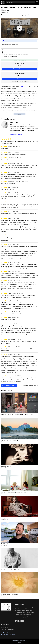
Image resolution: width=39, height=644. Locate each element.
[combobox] (20, 2)
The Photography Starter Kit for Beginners (12, 570)
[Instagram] (22, 621)
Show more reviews (9, 386)
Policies (19, 642)
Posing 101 (4, 518)
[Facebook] (19, 621)
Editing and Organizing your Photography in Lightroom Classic (18, 414)
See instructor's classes (16, 134)
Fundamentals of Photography (10, 44)
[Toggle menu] (37, 2)
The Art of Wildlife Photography (10, 440)
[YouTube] (16, 621)
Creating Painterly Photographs (9, 594)
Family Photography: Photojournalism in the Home (14, 492)
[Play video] (20, 28)
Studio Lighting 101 (6, 466)
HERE (22, 86)
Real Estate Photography (8, 544)
